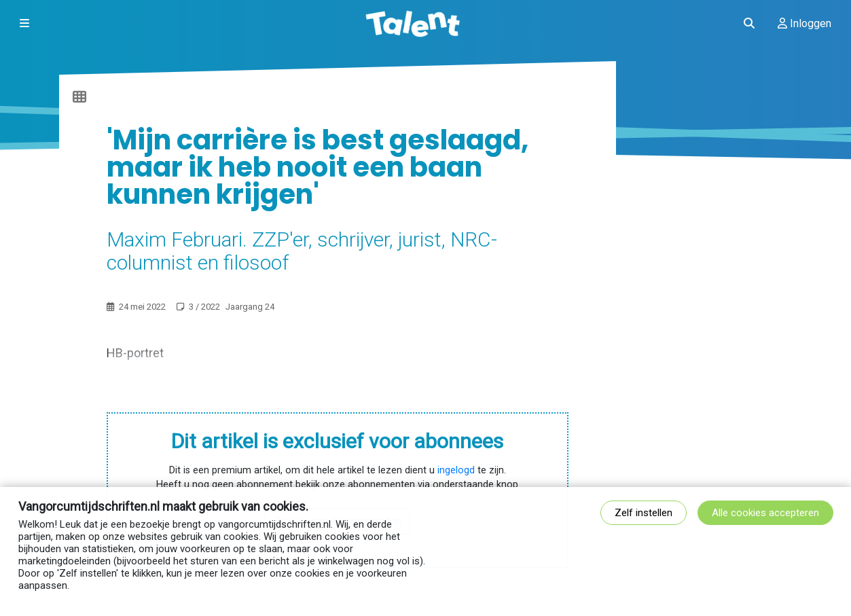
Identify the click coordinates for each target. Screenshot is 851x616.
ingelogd (456, 470)
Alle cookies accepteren (765, 513)
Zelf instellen (644, 513)
